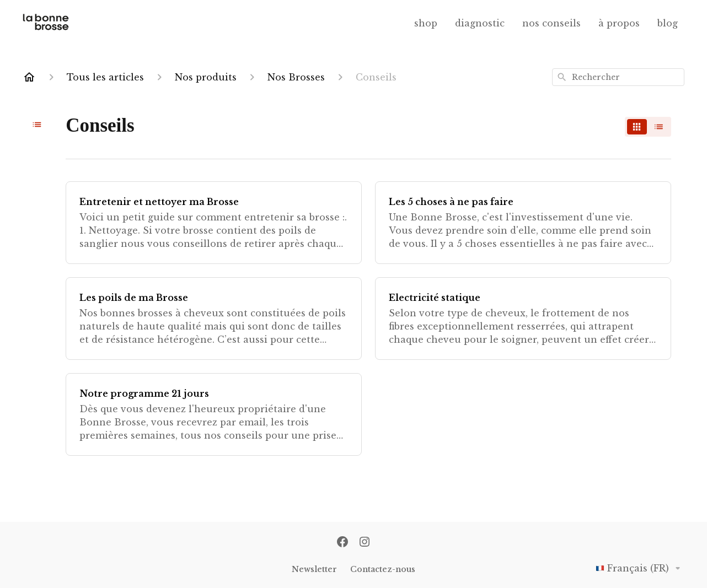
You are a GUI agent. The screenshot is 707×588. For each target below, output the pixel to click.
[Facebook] (342, 543)
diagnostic (480, 23)
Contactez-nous (383, 569)
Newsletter (314, 569)
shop (426, 23)
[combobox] (618, 77)
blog (668, 23)
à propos (619, 23)
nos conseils (551, 23)
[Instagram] (365, 543)
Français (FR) (640, 568)
